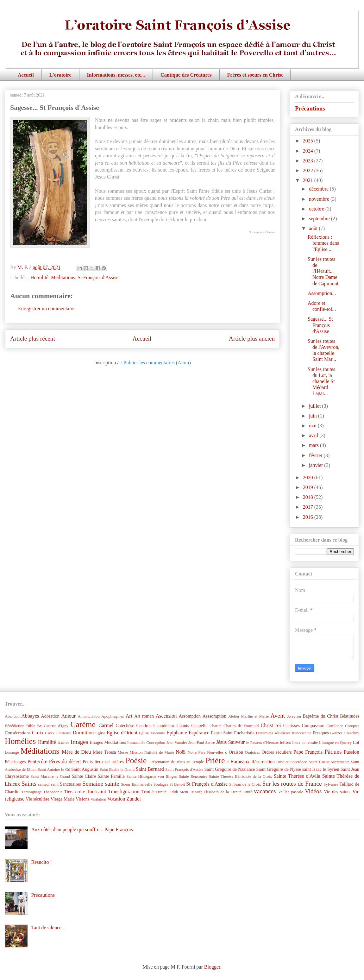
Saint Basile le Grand (117, 770)
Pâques (333, 752)
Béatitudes (350, 716)
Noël (181, 752)
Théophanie (53, 792)
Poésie (136, 760)
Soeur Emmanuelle (137, 784)
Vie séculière (38, 799)
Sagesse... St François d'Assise (320, 325)
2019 (309, 487)
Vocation (116, 799)
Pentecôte (37, 761)
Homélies (20, 741)
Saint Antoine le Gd (54, 770)
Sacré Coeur (319, 762)
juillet (315, 406)
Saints (29, 784)
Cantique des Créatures (186, 75)
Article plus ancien (252, 339)
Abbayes (30, 716)
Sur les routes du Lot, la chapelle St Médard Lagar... (321, 381)
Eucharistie (244, 733)
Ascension (166, 716)
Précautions (310, 108)
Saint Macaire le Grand (50, 776)
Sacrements (340, 762)
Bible (31, 726)
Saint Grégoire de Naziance (230, 769)
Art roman (144, 716)
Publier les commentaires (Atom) (157, 363)
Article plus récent (33, 339)
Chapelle (199, 726)
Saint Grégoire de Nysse (279, 769)
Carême (83, 724)
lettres (285, 742)
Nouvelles (215, 752)
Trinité (148, 792)
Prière (215, 760)
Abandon (12, 716)
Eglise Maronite (152, 733)
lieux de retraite (305, 743)
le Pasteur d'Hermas (263, 743)
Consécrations (18, 733)
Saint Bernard (150, 769)
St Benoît (177, 784)
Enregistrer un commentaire (46, 308)
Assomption (190, 716)
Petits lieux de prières (103, 762)
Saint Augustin (85, 769)
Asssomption (214, 716)
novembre (320, 199)
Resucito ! (41, 862)
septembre (320, 219)
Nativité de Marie (159, 752)
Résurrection (263, 762)
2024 (309, 151)
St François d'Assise (98, 277)
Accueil (26, 75)
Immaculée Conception (146, 743)
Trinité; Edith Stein (172, 792)
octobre (317, 209)
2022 (309, 170)
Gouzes (336, 733)
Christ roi (271, 725)
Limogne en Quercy (335, 743)
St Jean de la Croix (245, 784)
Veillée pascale (291, 792)
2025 (309, 141)
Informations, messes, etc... (116, 75)
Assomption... (322, 293)
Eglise (100, 733)
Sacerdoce (299, 762)
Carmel (106, 725)
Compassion (313, 726)
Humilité (39, 277)
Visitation (98, 799)
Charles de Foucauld (241, 726)
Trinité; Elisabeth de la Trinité (216, 792)
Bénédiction (15, 726)
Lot (356, 742)
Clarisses (292, 726)
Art (129, 716)
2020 (309, 477)
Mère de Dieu (76, 752)
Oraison (236, 752)
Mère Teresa (104, 752)
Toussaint (96, 792)
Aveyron (294, 716)
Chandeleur (164, 726)
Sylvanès (331, 784)
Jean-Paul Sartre (202, 743)
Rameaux (240, 761)
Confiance (335, 726)
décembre (319, 189)
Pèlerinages (15, 762)
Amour (69, 716)
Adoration (50, 716)
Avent (278, 716)
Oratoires (253, 752)
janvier (317, 465)
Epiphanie (177, 733)
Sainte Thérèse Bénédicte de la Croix (240, 776)
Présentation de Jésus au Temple (177, 762)
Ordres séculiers (276, 752)
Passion (351, 752)
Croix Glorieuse (58, 733)
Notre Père (196, 752)
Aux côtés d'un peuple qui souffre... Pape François (82, 829)
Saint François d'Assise (184, 770)
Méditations (63, 277)
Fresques (321, 733)
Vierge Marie (62, 799)
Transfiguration (124, 792)
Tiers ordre (75, 792)
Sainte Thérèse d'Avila (297, 776)
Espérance (199, 733)
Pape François (308, 752)
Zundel (133, 799)
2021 (309, 180)
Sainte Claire (84, 776)
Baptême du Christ (320, 716)
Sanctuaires (70, 784)
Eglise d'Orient (122, 733)
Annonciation (89, 716)
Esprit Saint (222, 733)
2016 (309, 517)
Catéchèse (125, 726)
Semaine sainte (101, 784)
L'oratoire (60, 75)
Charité (216, 726)
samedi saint (49, 784)
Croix (38, 733)
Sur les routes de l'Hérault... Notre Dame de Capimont (323, 271)
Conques (352, 726)
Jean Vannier (177, 743)
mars (314, 445)
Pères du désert (65, 761)
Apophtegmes (113, 716)
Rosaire (282, 762)
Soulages (161, 784)
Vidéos (313, 791)
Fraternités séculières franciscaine (284, 733)
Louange (12, 752)
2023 (309, 161)
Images (79, 742)
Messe (123, 752)
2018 (309, 497)
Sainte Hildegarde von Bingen (152, 776)
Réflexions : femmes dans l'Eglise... (323, 243)
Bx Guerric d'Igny (53, 726)
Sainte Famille (111, 776)
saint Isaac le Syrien (321, 769)
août (314, 228)
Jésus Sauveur (230, 742)
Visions (82, 799)
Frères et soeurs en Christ (255, 75)
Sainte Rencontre (193, 776)
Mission (136, 752)
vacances (265, 791)
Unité (248, 792)
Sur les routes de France (292, 784)
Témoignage (31, 792)
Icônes (63, 742)
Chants (183, 726)
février (316, 455)
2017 (309, 507)
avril (314, 435)
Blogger (212, 967)
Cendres (144, 726)
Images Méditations (108, 742)
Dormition (83, 733)
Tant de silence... (48, 928)
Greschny (351, 733)
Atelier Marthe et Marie (248, 716)
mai (313, 426)
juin (314, 416)
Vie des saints (337, 792)
